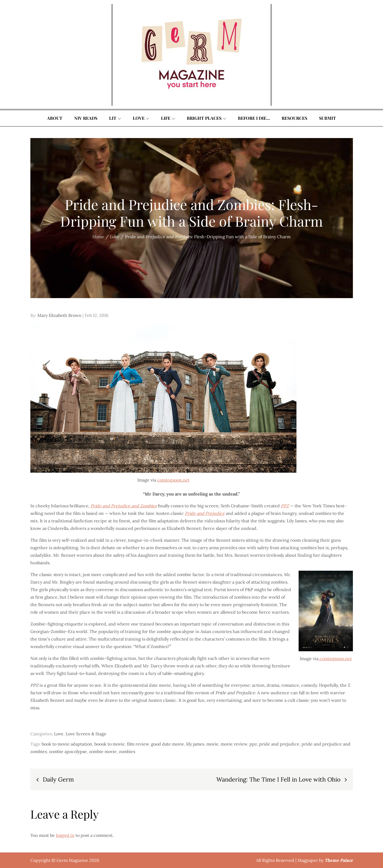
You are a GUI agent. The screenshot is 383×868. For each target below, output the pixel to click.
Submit (327, 118)
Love (141, 118)
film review (138, 744)
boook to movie (110, 744)
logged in (65, 835)
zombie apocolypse (68, 751)
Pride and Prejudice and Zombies (124, 506)
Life (168, 118)
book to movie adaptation (67, 744)
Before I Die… (254, 118)
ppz (253, 744)
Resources (294, 118)
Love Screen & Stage (86, 734)
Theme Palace (339, 860)
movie (212, 744)
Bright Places (206, 118)
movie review (234, 744)
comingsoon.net (173, 480)
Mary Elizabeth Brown (59, 315)
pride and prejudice (279, 744)
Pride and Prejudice (205, 513)
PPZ (285, 506)
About (55, 118)
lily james (195, 744)
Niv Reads (86, 118)
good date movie (168, 744)
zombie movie (103, 751)
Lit (115, 118)
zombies (127, 751)
